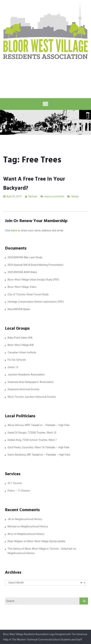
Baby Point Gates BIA (20, 338)
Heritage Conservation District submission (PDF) (36, 302)
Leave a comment (54, 196)
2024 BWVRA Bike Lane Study (25, 257)
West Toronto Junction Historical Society (32, 397)
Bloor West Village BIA (21, 345)
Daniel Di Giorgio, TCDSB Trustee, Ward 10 (32, 433)
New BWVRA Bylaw (19, 309)
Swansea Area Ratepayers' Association (31, 382)
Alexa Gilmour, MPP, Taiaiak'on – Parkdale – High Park (39, 425)
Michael (31, 196)
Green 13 (13, 367)
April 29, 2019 (12, 196)
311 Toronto (15, 483)
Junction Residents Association (26, 375)
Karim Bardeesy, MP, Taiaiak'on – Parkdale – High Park (39, 455)
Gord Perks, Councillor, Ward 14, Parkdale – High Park (38, 447)
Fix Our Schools (17, 360)
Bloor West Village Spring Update (46, 541)
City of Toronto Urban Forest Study (28, 294)
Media (75, 196)
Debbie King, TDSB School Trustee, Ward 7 (32, 440)
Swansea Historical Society (24, 389)
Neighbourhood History (29, 519)
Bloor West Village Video (22, 287)
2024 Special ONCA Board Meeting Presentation (35, 265)
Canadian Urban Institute (22, 352)
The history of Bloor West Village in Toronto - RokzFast (40, 549)
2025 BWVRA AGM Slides (22, 272)
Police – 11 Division (19, 491)
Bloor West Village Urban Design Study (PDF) (33, 280)
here (14, 230)
